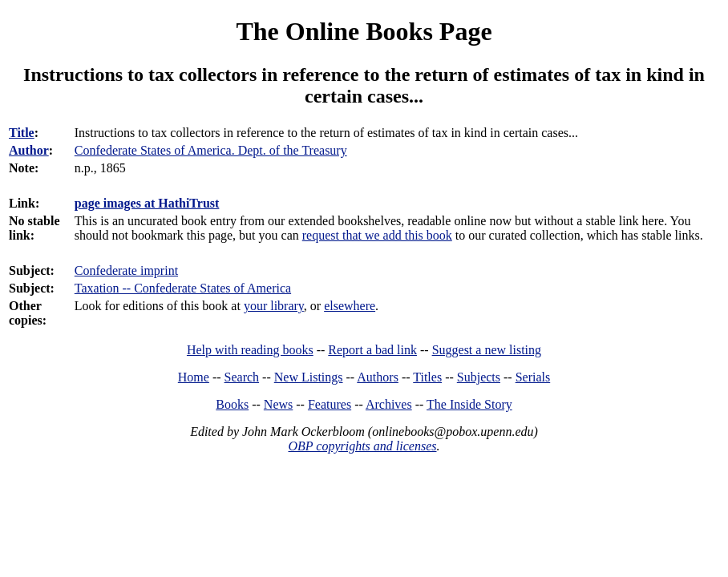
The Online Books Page (364, 31)
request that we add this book (377, 235)
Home (194, 377)
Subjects (479, 377)
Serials (533, 377)
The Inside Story (469, 404)
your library (274, 306)
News (278, 404)
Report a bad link (372, 350)
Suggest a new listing (487, 350)
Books (232, 404)
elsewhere (350, 306)
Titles (427, 377)
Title (22, 133)
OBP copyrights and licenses (362, 446)
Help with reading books (250, 350)
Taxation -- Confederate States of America (183, 288)
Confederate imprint (126, 270)
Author (29, 150)
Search (242, 377)
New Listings (309, 377)
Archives (389, 404)
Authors (378, 377)
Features (330, 404)
